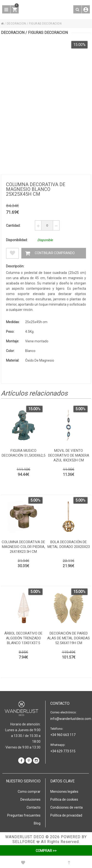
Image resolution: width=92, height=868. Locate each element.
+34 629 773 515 (63, 751)
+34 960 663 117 (63, 735)
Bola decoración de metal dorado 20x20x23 (69, 544)
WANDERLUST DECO (25, 837)
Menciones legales (64, 792)
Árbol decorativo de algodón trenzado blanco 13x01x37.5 (23, 638)
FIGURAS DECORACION (45, 24)
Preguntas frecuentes (24, 815)
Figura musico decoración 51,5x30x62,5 (23, 453)
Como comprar (29, 792)
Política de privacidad (66, 815)
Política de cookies (64, 799)
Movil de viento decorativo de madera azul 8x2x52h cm (69, 455)
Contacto (34, 807)
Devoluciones (30, 799)
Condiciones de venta (66, 807)
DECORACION (16, 24)
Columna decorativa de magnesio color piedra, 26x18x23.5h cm (23, 547)
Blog (37, 823)
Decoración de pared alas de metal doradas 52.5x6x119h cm (69, 638)
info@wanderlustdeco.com (70, 719)
